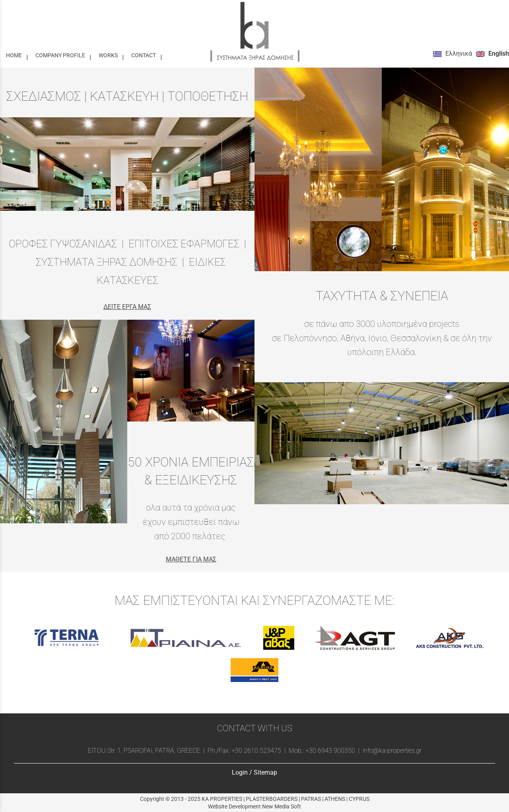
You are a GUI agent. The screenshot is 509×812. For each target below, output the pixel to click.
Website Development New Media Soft (254, 806)
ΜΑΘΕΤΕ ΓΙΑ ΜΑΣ (191, 559)
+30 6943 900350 (330, 751)
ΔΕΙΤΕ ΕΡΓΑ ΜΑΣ (127, 307)
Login (240, 772)
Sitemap (265, 772)
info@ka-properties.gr (391, 751)
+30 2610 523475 (256, 751)
